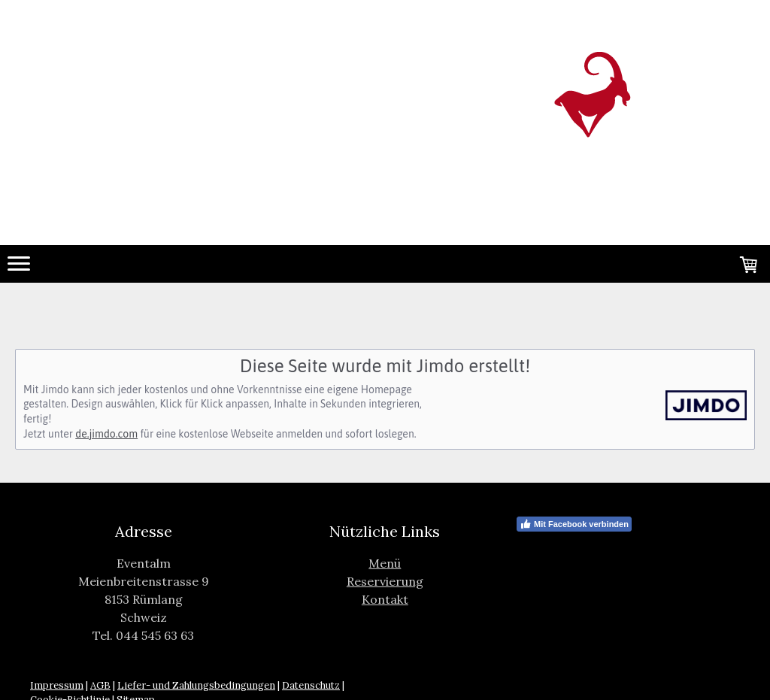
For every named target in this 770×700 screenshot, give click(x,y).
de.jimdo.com (106, 434)
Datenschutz (311, 685)
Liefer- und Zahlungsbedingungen (196, 685)
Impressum (57, 685)
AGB (100, 685)
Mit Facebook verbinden (574, 524)
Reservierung (385, 581)
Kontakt (385, 599)
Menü (385, 563)
